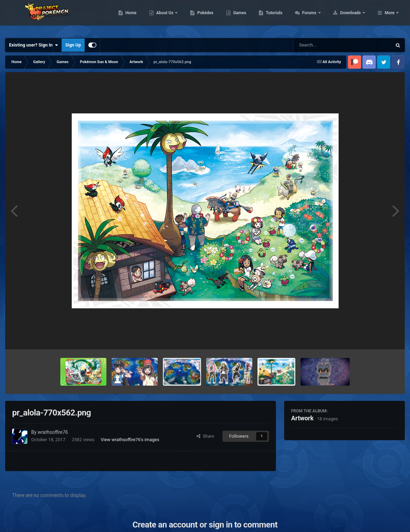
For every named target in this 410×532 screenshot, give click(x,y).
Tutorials (318, 17)
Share (205, 436)
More (390, 17)
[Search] (325, 45)
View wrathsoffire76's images (130, 440)
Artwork (302, 418)
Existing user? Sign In (33, 45)
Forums (354, 17)
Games (284, 17)
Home (175, 17)
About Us (209, 17)
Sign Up (73, 45)
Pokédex (250, 17)
